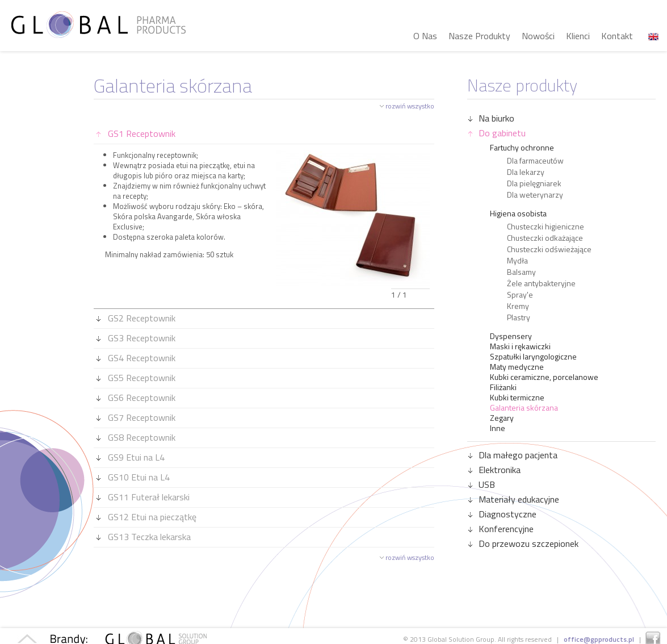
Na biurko (491, 118)
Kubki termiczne (517, 398)
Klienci (578, 36)
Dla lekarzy (526, 172)
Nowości (538, 36)
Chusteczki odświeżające (549, 249)
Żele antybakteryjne (541, 283)
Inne (498, 428)
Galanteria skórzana (524, 408)
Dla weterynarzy (535, 195)
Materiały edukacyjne (514, 499)
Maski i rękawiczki (520, 346)
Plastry (519, 317)
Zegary (502, 418)
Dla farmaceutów (535, 161)
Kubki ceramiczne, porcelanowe (544, 377)
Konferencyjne (501, 529)
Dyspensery (511, 336)
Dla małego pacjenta (513, 455)
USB (482, 484)
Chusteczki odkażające (545, 238)
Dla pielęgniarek (534, 183)
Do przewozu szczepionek (523, 543)
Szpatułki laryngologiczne (533, 357)
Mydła (517, 261)
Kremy (518, 306)
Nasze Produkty (479, 36)
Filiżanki (503, 387)
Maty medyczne (517, 367)
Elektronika (494, 470)
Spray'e (520, 295)
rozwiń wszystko (410, 106)
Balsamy (521, 272)
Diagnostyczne (502, 514)
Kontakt (617, 36)
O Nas (425, 36)
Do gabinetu (497, 133)
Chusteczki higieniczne (546, 227)
